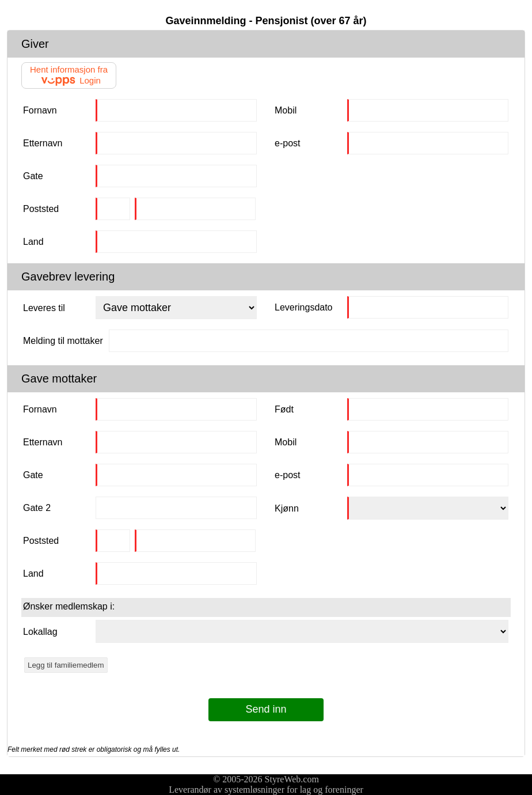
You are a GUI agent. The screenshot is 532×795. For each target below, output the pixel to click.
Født (284, 409)
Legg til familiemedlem (66, 665)
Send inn (266, 709)
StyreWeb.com (292, 779)
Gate (33, 176)
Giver (35, 44)
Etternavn (43, 143)
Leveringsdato (304, 307)
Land (33, 242)
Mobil (286, 110)
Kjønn (287, 508)
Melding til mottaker (63, 341)
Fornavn (40, 110)
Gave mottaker (59, 378)
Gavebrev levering (68, 277)
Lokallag (40, 632)
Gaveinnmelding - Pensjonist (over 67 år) (266, 21)
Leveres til (44, 308)
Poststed (41, 209)
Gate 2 (37, 508)
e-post (287, 143)
